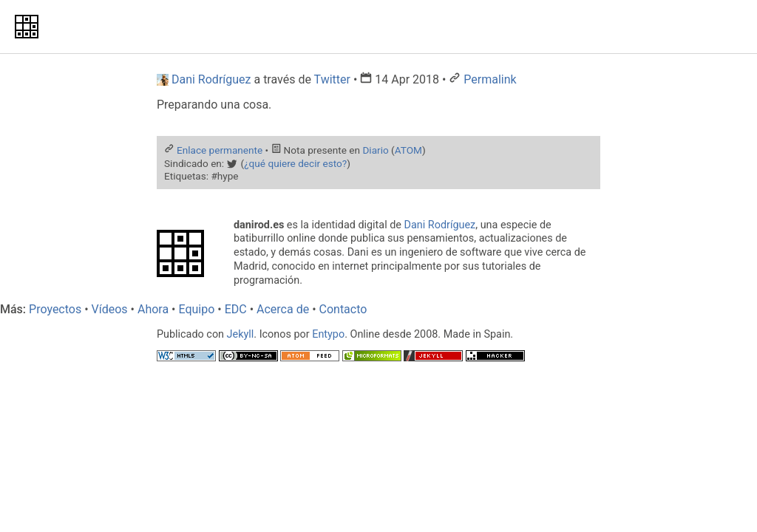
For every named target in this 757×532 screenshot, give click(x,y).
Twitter (332, 79)
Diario (375, 150)
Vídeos (110, 309)
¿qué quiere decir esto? (295, 163)
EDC (236, 309)
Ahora (153, 309)
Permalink (490, 79)
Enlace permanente (220, 150)
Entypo (328, 334)
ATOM (408, 150)
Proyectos (55, 309)
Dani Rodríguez (440, 225)
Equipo (196, 309)
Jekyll (241, 334)
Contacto (343, 309)
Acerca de (283, 309)
